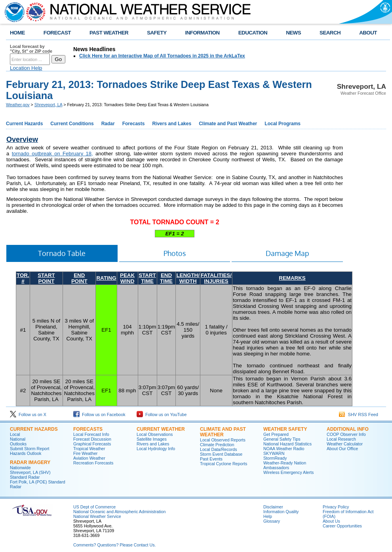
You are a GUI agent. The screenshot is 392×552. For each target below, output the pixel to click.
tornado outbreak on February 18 (52, 154)
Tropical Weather (89, 449)
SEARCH (330, 33)
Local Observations (155, 434)
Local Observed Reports (223, 440)
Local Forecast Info (91, 434)
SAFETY (157, 33)
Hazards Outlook (26, 453)
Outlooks (18, 444)
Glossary (272, 521)
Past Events (211, 459)
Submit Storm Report (30, 449)
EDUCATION (253, 33)
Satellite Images (152, 439)
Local (15, 434)
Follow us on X (28, 414)
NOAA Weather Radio (284, 449)
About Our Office (342, 449)
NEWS (293, 33)
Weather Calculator (345, 444)
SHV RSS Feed (359, 414)
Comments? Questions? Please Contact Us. (114, 545)
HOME (17, 33)
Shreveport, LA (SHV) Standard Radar (30, 475)
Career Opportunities (342, 526)
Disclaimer (273, 507)
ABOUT (368, 33)
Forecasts (134, 124)
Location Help (26, 68)
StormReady (275, 458)
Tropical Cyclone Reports (224, 464)
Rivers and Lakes (172, 124)
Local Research (341, 439)
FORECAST (57, 33)
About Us (331, 521)
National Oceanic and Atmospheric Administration (119, 512)
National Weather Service (97, 516)
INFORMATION (203, 33)
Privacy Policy (336, 507)
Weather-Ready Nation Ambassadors (285, 465)
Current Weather (161, 429)
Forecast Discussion (92, 439)
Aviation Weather (89, 458)
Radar (108, 124)
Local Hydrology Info (156, 449)
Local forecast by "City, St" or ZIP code (31, 49)
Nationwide (20, 468)
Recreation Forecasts (93, 463)
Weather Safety (285, 429)
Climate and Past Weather (228, 124)
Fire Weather (85, 453)
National (18, 439)
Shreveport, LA (49, 105)
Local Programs (283, 124)
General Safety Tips (282, 439)
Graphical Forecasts (92, 444)
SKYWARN (274, 453)
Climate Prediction (217, 445)
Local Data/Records (219, 449)
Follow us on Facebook (99, 414)
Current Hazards (24, 124)
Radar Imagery (30, 462)
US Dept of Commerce (94, 507)
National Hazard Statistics (287, 444)
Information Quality (281, 512)
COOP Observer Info (346, 434)
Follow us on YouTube (162, 414)
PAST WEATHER (109, 33)
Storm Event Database (221, 454)
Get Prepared (276, 434)
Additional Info (348, 429)
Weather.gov (18, 105)
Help (268, 516)
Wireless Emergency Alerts (288, 472)
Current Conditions (72, 124)
